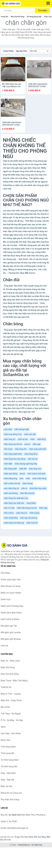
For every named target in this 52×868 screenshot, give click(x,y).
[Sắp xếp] (39, 51)
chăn (28, 478)
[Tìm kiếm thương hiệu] (19, 11)
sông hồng (31, 503)
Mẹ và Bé (5, 707)
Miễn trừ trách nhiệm (11, 593)
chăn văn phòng (11, 493)
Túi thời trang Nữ (9, 766)
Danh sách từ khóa (10, 619)
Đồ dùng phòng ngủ (34, 17)
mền (21, 478)
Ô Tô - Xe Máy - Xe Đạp (12, 720)
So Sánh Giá (37, 845)
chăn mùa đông (11, 474)
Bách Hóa (5, 740)
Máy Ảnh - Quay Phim (11, 700)
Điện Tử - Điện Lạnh (10, 661)
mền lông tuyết (10, 469)
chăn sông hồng (11, 518)
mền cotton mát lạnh (36, 474)
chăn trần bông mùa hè (27, 508)
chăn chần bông (39, 478)
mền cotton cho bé (12, 483)
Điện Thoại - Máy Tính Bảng (14, 681)
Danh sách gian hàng (11, 613)
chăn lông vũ (22, 513)
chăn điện (8, 464)
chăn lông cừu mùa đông (15, 459)
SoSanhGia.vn (24, 845)
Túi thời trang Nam (10, 760)
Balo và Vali (6, 786)
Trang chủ (4, 17)
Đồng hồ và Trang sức (11, 793)
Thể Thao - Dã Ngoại (11, 714)
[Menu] (48, 3)
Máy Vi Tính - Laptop (11, 694)
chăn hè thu (23, 439)
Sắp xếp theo (21, 51)
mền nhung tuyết (22, 429)
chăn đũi (23, 469)
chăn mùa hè (32, 523)
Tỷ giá (17, 837)
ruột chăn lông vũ (11, 488)
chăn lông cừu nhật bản (14, 503)
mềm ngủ (43, 508)
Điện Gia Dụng (8, 667)
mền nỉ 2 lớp (9, 508)
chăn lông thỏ (21, 449)
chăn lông (41, 439)
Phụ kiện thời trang (10, 800)
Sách (3, 727)
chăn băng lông (10, 478)
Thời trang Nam (8, 747)
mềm (32, 439)
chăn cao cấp (30, 434)
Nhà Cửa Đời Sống (17, 17)
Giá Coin (7, 840)
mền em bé (33, 459)
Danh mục (6, 599)
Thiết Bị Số (6, 687)
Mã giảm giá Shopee (11, 639)
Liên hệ (4, 646)
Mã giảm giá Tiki (9, 626)
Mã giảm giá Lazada (11, 632)
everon (27, 444)
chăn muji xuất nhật (37, 449)
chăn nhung (28, 483)
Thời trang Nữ (7, 753)
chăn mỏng (34, 513)
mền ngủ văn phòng (29, 518)
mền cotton (9, 513)
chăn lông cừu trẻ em (13, 444)
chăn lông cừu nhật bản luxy (16, 498)
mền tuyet (8, 449)
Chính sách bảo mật (11, 580)
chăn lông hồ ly (31, 454)
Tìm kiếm (42, 11)
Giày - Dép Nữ (7, 780)
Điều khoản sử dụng (10, 586)
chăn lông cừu (35, 469)
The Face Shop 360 (29, 837)
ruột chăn (8, 429)
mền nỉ (24, 488)
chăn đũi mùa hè (27, 493)
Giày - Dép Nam (8, 773)
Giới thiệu (5, 573)
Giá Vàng (42, 837)
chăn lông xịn (10, 439)
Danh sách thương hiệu (12, 606)
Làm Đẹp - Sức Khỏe (11, 733)
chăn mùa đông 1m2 (13, 434)
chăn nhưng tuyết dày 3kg (26, 464)
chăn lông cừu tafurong (14, 523)
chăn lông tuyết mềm (13, 454)
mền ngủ (36, 444)
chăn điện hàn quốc (38, 488)
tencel (22, 474)
